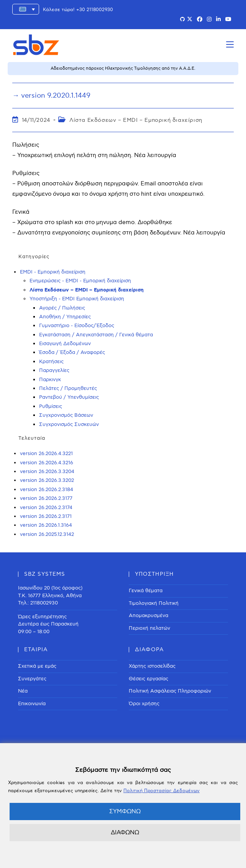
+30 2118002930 (95, 10)
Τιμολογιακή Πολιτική (154, 603)
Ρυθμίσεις (51, 406)
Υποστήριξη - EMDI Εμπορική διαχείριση (77, 299)
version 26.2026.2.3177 (46, 498)
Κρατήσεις (51, 362)
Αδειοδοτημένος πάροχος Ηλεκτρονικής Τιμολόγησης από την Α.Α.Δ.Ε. (123, 68)
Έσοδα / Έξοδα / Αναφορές (72, 352)
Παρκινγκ (50, 380)
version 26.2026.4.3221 (46, 454)
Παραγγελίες (54, 370)
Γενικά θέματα (146, 591)
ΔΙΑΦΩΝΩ (125, 832)
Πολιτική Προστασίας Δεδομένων (162, 791)
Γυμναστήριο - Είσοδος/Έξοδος (77, 326)
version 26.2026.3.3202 (47, 480)
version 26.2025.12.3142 (47, 534)
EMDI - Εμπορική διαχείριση (53, 272)
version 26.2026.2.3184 (47, 490)
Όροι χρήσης (144, 704)
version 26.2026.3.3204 (47, 472)
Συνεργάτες (32, 679)
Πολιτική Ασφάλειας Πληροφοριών (170, 691)
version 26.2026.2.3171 (46, 516)
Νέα (23, 691)
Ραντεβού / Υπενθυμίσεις (69, 397)
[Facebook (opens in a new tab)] (200, 20)
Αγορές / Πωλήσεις (62, 308)
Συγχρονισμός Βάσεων (66, 415)
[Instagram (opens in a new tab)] (209, 20)
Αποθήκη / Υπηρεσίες (65, 317)
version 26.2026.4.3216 (47, 463)
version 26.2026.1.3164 (46, 525)
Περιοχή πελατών (149, 628)
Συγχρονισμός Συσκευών (69, 424)
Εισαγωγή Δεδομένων (65, 344)
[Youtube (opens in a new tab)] (228, 20)
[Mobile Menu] (230, 45)
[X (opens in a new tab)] (190, 20)
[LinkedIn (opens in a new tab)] (218, 20)
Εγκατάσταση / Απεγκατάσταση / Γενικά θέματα (96, 335)
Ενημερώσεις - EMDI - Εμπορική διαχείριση (80, 281)
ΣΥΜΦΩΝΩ (125, 811)
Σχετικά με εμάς (37, 666)
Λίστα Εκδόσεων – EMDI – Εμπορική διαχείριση (136, 120)
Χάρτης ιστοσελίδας (152, 666)
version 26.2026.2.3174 (46, 508)
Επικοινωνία (32, 704)
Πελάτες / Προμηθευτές (68, 388)
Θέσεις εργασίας (148, 679)
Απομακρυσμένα (148, 616)
